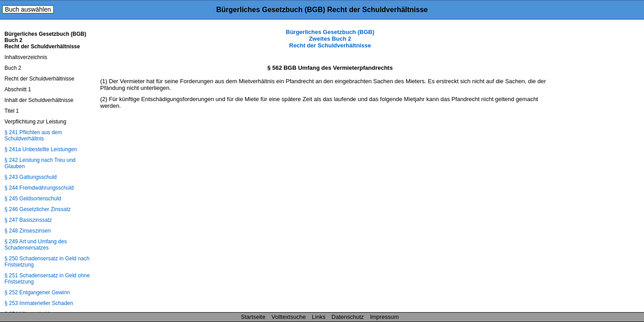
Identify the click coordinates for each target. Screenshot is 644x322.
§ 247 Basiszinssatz (28, 220)
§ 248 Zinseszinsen (28, 231)
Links (318, 317)
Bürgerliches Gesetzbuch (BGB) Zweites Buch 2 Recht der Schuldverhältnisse (330, 39)
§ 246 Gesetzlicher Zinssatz (38, 209)
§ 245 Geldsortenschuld (33, 199)
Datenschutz (347, 317)
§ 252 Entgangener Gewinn (37, 292)
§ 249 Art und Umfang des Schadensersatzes (36, 245)
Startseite (253, 317)
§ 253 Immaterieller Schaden (39, 303)
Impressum (384, 317)
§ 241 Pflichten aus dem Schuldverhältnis (33, 136)
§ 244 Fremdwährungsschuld (39, 188)
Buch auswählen (28, 9)
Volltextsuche (289, 317)
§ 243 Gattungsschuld (31, 177)
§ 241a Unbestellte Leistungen (41, 149)
